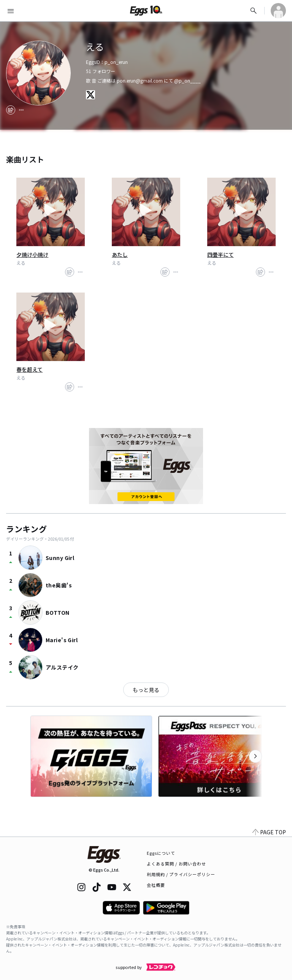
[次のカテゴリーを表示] (255, 756)
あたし (120, 255)
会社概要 (156, 885)
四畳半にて (221, 255)
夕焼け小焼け (32, 255)
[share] (11, 110)
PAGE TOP (269, 832)
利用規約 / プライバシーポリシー (181, 874)
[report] (21, 110)
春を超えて (29, 369)
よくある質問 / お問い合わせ (177, 864)
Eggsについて (161, 853)
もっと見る (146, 690)
